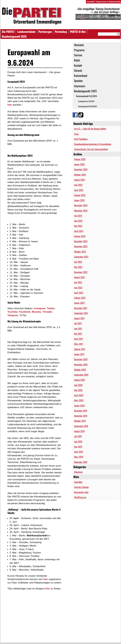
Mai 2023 (78, 267)
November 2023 (81, 246)
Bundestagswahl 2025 (14, 36)
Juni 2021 (78, 329)
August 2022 (80, 277)
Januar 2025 (79, 200)
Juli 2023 (78, 262)
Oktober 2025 (80, 175)
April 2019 (79, 452)
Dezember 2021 (81, 308)
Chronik (78, 70)
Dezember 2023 (81, 241)
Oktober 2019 (80, 421)
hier (10, 105)
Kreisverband (81, 76)
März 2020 (79, 400)
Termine (78, 55)
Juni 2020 (78, 385)
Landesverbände (26, 32)
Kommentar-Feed (81, 492)
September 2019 (81, 426)
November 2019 (81, 416)
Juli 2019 (78, 436)
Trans (76, 134)
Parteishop (61, 32)
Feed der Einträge (81, 487)
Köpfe (77, 60)
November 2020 (81, 365)
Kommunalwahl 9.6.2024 (87, 96)
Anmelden (78, 482)
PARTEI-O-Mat (78, 32)
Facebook (25, 312)
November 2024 (81, 211)
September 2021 (81, 313)
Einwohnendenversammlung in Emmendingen (93, 144)
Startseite (79, 45)
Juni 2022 (78, 288)
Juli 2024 (78, 216)
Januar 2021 (79, 354)
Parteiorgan (45, 32)
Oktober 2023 (80, 252)
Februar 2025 (80, 195)
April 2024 (79, 231)
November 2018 (81, 462)
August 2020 (80, 380)
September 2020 (81, 375)
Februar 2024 (80, 236)
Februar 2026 (80, 159)
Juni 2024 (78, 221)
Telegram (13, 315)
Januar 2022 (79, 303)
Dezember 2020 (81, 359)
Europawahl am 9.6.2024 (86, 101)
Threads (47, 312)
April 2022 (79, 293)
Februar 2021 (80, 349)
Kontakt (78, 65)
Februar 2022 (80, 298)
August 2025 (80, 180)
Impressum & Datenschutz (108, 2)
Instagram (40, 308)
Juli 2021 (78, 323)
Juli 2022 (78, 282)
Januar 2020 (79, 406)
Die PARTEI (8, 32)
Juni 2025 (78, 185)
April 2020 (79, 395)
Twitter (51, 308)
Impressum (80, 86)
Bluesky (36, 312)
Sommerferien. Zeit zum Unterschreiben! (91, 149)
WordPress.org (80, 497)
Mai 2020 (78, 390)
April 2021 (79, 339)
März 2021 (79, 344)
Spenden (78, 81)
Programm (79, 50)
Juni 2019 (78, 442)
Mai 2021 (78, 334)
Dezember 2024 (81, 205)
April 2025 (79, 190)
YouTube (13, 312)
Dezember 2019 (81, 411)
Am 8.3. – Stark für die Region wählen (90, 129)
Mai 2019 (78, 447)
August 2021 (79, 318)
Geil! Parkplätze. (81, 139)
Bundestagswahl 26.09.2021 (88, 106)
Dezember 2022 (81, 272)
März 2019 (79, 457)
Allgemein (78, 472)
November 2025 (81, 169)
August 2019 (79, 431)
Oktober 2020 (80, 370)
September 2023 (81, 257)
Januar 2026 (79, 164)
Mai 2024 (78, 226)
